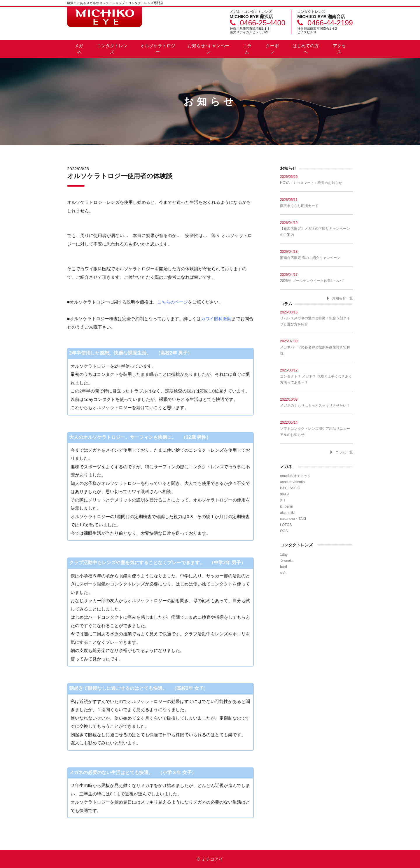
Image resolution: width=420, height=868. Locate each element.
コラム (247, 49)
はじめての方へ (306, 49)
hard (283, 567)
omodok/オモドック (295, 476)
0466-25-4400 (263, 23)
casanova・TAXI (293, 519)
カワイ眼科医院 (216, 319)
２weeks (287, 561)
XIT (283, 500)
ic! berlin (287, 506)
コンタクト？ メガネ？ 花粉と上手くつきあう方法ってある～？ (316, 376)
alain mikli (288, 513)
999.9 (284, 494)
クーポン (272, 49)
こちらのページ (173, 302)
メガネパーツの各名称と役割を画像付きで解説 (316, 347)
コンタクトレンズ (112, 49)
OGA (284, 531)
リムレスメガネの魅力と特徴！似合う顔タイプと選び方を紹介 (316, 318)
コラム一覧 (344, 452)
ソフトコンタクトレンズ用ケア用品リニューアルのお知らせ (316, 428)
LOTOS (286, 525)
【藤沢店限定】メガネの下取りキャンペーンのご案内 (316, 229)
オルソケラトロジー (158, 49)
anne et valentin (292, 482)
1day (284, 555)
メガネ (79, 49)
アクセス (339, 49)
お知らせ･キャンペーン (208, 49)
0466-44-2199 (330, 23)
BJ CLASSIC (290, 488)
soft (283, 573)
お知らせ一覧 (342, 298)
